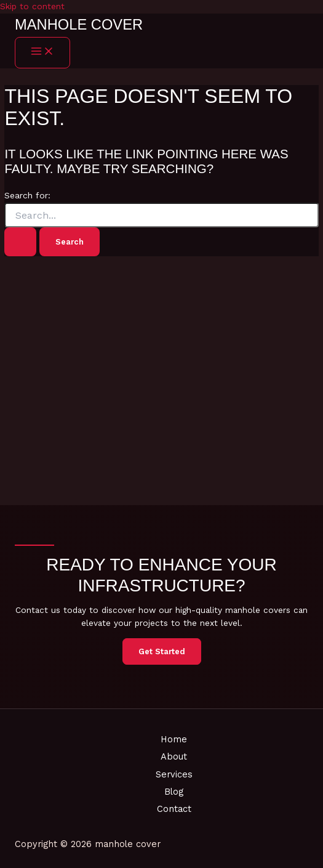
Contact (174, 809)
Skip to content (32, 6)
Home (174, 739)
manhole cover (79, 25)
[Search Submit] (20, 242)
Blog (174, 792)
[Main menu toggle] (42, 53)
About (174, 756)
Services (174, 774)
